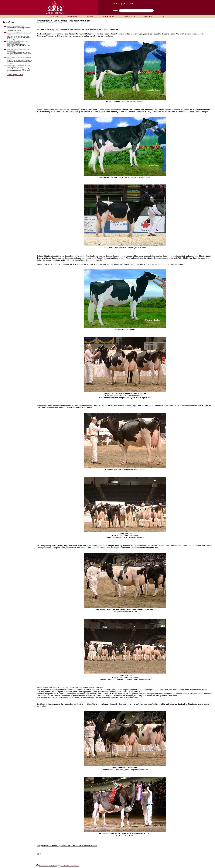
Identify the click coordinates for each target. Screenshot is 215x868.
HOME (116, 3)
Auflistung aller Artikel (15, 75)
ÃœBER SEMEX (108, 16)
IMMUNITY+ (129, 16)
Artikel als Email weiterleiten (70, 866)
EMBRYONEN (73, 16)
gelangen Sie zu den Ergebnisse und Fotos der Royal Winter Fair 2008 (69, 846)
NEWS (90, 16)
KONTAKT (129, 3)
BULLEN (54, 16)
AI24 (162, 16)
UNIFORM (147, 16)
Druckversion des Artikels (48, 866)
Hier (39, 846)
